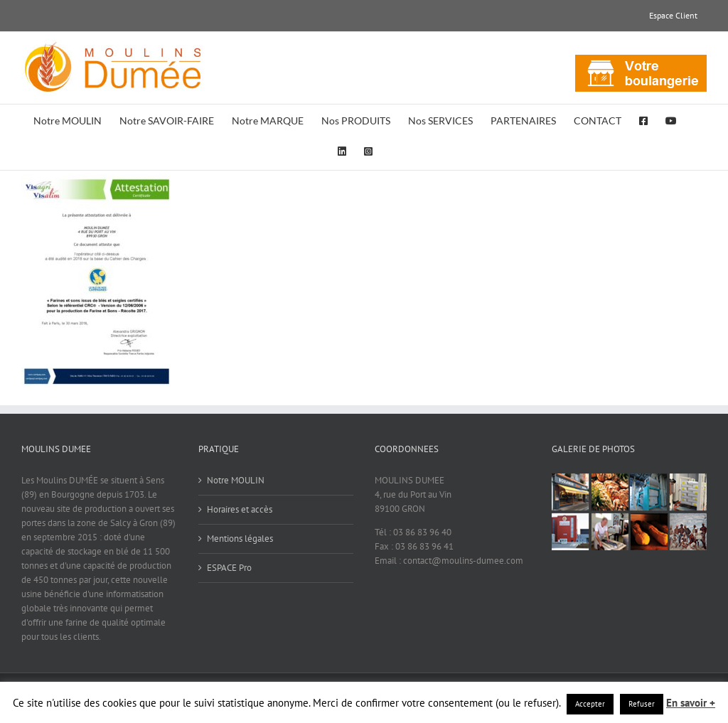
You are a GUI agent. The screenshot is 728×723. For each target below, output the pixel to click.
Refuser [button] (642, 704)
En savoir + (691, 703)
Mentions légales (240, 539)
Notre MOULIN (236, 480)
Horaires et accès (240, 509)
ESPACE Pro (229, 568)
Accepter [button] (590, 704)
